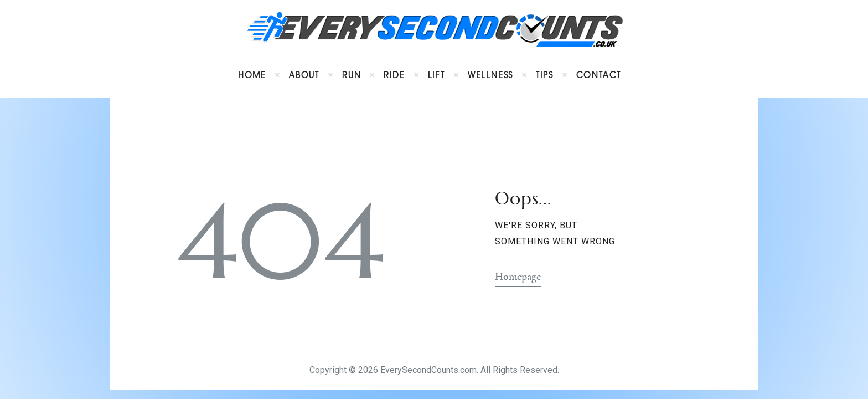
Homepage (518, 277)
